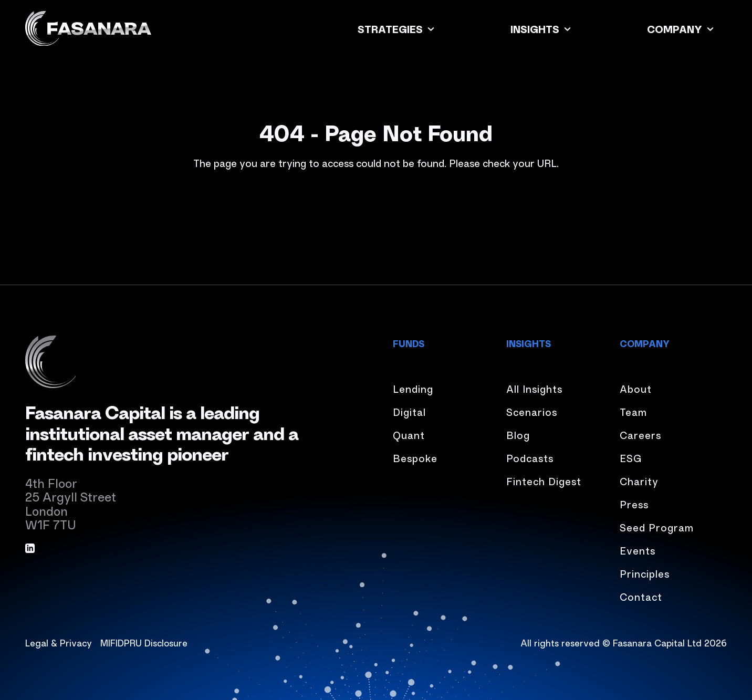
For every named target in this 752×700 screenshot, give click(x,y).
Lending (413, 388)
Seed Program (657, 527)
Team (633, 411)
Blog (518, 435)
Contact (641, 596)
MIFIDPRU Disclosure (144, 642)
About (636, 388)
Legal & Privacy (59, 642)
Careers (640, 435)
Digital (409, 411)
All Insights (534, 388)
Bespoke (415, 458)
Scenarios (532, 411)
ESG (631, 458)
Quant (409, 435)
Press (634, 504)
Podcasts (530, 458)
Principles (645, 573)
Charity (639, 481)
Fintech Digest (544, 481)
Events (638, 550)
